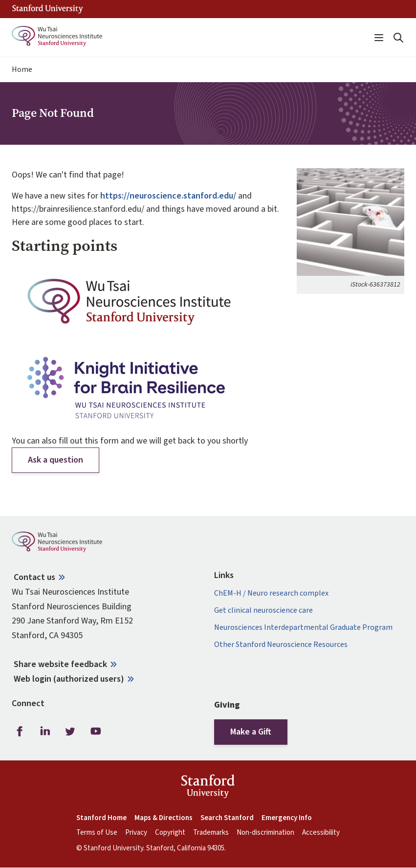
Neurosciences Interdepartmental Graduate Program (303, 628)
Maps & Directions (164, 818)
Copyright (170, 833)
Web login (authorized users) (69, 679)
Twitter (70, 731)
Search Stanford (227, 818)
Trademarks (211, 833)
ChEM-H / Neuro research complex (271, 593)
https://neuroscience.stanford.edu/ (168, 196)
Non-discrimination (265, 833)
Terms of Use (97, 833)
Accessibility (321, 833)
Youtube (96, 731)
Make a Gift (251, 732)
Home (22, 70)
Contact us (34, 577)
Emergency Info (287, 818)
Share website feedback (60, 664)
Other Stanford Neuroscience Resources (281, 645)
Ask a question (55, 460)
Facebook (20, 731)
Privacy (136, 833)
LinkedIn (45, 731)
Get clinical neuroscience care (263, 611)
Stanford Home (101, 818)
